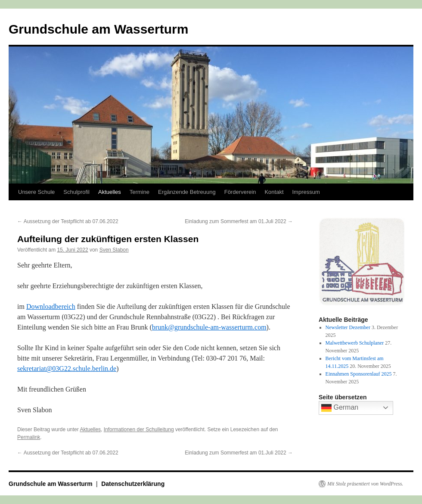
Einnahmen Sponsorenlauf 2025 (359, 374)
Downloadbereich (51, 306)
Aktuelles (110, 192)
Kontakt (274, 192)
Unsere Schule (36, 192)
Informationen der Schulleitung (139, 429)
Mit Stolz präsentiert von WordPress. (365, 484)
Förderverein (240, 192)
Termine (140, 192)
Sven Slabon (114, 250)
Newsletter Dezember (348, 327)
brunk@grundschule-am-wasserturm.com (209, 327)
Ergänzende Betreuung (187, 192)
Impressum (306, 192)
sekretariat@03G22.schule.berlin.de (67, 369)
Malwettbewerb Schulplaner (355, 343)
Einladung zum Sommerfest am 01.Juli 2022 (239, 221)
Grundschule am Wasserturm (98, 29)
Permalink (29, 437)
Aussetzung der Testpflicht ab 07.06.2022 (68, 221)
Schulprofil (76, 192)
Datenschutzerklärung (133, 484)
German (340, 408)
